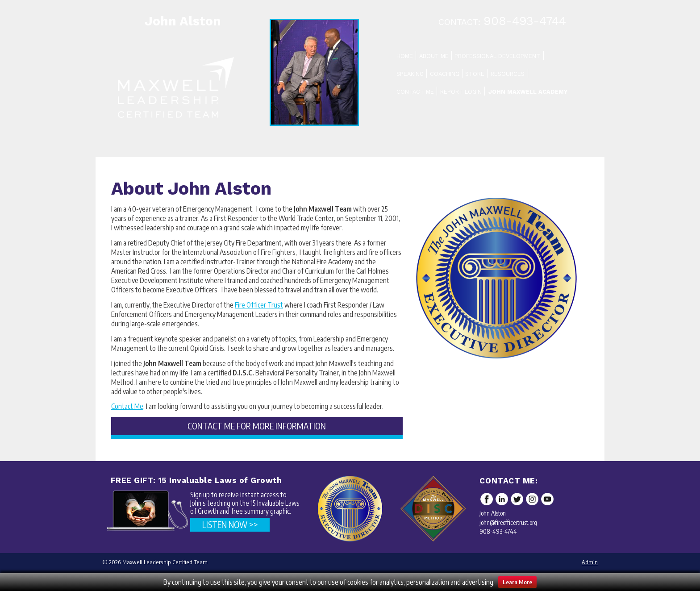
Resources (508, 74)
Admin (590, 562)
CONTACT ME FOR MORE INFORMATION (257, 426)
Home (405, 56)
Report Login (461, 92)
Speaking (410, 74)
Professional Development (497, 56)
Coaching (445, 74)
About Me (434, 56)
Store (475, 74)
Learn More (517, 582)
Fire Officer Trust (259, 305)
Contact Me (415, 92)
